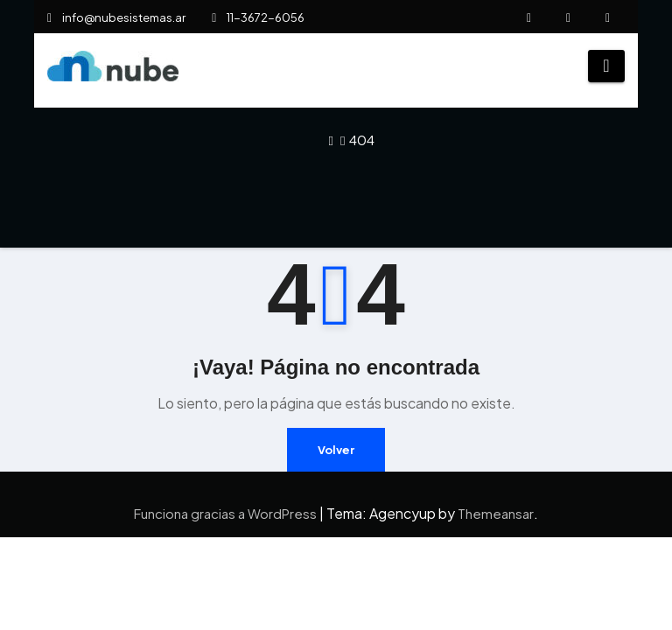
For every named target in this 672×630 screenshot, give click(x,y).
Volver (336, 450)
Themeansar (496, 513)
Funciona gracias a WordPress (227, 513)
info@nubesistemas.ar (116, 17)
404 (362, 140)
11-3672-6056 (258, 17)
